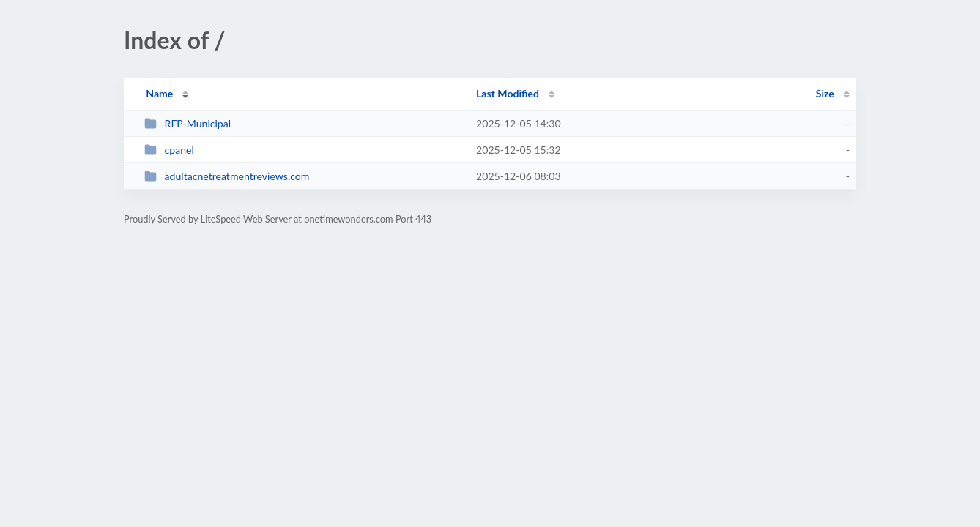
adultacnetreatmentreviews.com (227, 176)
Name (159, 93)
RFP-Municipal (188, 123)
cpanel (169, 150)
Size (825, 93)
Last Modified (508, 93)
